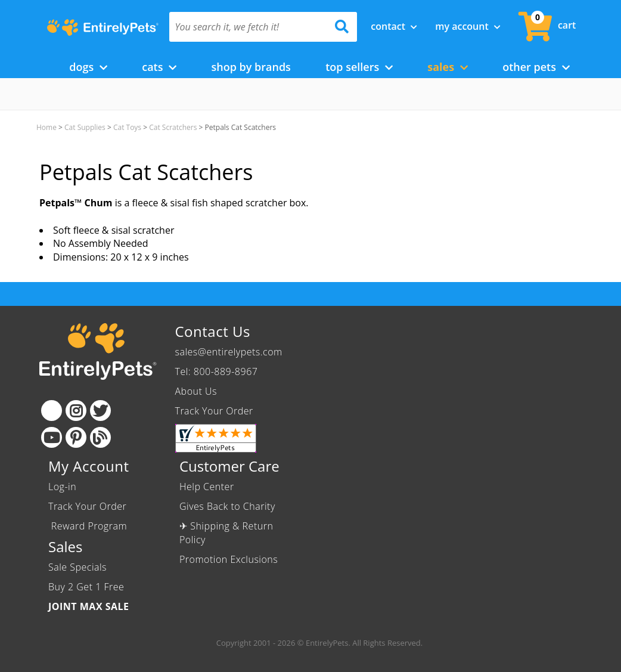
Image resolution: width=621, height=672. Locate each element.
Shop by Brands (251, 67)
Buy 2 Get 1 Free (86, 587)
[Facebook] (52, 411)
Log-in (62, 487)
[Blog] (100, 437)
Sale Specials (77, 567)
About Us (196, 391)
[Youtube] (52, 437)
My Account (468, 26)
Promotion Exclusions (229, 559)
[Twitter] (100, 411)
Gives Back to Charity (227, 506)
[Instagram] (76, 411)
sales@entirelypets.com (229, 352)
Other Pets (536, 67)
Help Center (207, 487)
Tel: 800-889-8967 (217, 371)
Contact (394, 26)
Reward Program (89, 526)
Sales (448, 67)
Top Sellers (359, 67)
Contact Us (213, 331)
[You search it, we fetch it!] (249, 27)
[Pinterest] (76, 437)
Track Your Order (214, 411)
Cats (159, 67)
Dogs (88, 67)
